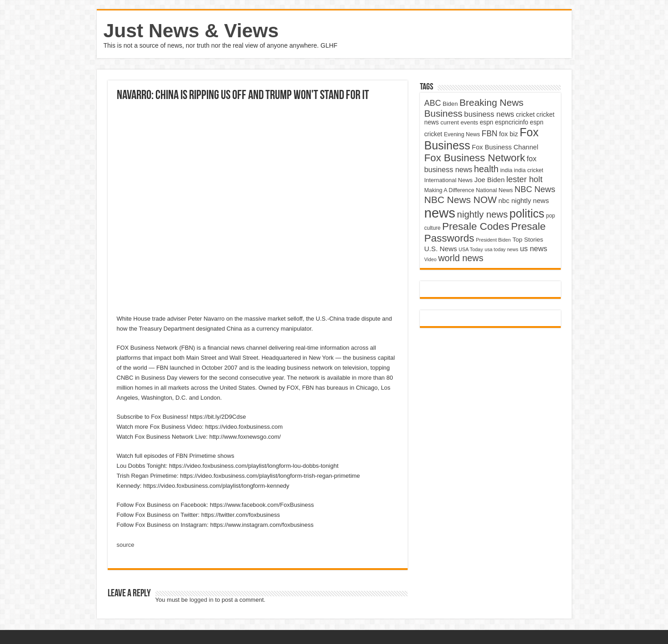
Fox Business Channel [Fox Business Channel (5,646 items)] (505, 147)
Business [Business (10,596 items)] (444, 113)
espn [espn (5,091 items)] (487, 122)
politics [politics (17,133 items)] (527, 213)
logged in (202, 600)
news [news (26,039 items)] (440, 213)
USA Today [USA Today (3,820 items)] (471, 249)
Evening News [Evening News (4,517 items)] (462, 134)
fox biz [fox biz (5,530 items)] (508, 134)
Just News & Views (191, 30)
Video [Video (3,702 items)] (431, 259)
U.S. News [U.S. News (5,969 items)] (441, 249)
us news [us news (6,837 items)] (533, 248)
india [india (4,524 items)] (506, 170)
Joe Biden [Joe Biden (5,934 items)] (490, 180)
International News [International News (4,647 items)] (449, 180)
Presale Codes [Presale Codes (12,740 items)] (476, 226)
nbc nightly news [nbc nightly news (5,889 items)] (524, 201)
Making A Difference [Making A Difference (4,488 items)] (449, 190)
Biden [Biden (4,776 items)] (450, 104)
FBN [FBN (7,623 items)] (490, 134)
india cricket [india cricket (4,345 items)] (528, 170)
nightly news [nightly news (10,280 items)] (483, 214)
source (126, 545)
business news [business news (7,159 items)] (489, 114)
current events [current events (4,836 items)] (459, 122)
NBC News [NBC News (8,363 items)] (535, 189)
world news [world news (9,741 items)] (461, 258)
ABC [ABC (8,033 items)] (433, 103)
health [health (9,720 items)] (486, 169)
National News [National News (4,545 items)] (494, 190)
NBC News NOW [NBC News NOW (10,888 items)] (461, 200)
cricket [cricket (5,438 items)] (525, 114)
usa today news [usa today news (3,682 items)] (501, 249)
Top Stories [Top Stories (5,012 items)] (528, 240)
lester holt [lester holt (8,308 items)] (524, 179)
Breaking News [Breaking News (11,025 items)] (491, 102)
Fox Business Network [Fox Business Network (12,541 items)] (475, 158)
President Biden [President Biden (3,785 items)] (493, 240)
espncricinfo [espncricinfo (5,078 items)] (511, 122)
